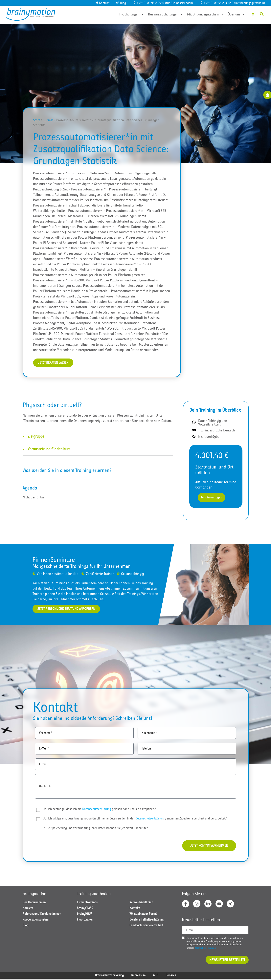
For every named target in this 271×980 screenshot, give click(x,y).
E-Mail (190, 931)
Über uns (235, 14)
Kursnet (48, 120)
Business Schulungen (164, 14)
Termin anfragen (211, 498)
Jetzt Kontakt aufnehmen (207, 846)
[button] (262, 14)
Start (37, 120)
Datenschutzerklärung (97, 809)
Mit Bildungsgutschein (203, 14)
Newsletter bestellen (227, 961)
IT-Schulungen (130, 14)
